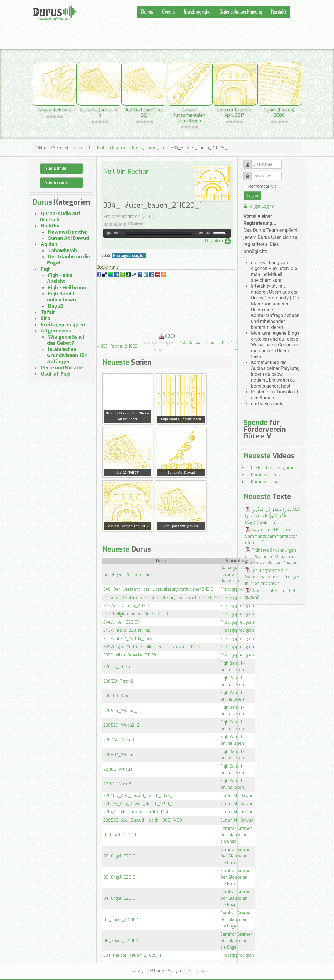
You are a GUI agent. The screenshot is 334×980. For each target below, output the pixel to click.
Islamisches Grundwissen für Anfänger (67, 355)
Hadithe (50, 226)
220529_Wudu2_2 (121, 725)
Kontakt (278, 12)
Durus (39, 5)
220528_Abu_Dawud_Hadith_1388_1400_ (144, 820)
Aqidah (49, 244)
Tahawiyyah (63, 251)
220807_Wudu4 (119, 755)
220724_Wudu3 (119, 740)
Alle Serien (56, 183)
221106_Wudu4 (118, 769)
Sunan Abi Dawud (237, 796)
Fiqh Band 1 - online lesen (62, 297)
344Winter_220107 (122, 622)
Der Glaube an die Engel (69, 260)
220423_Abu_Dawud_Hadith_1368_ (138, 812)
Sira (45, 318)
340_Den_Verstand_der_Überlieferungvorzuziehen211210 (158, 589)
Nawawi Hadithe (68, 232)
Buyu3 (56, 306)
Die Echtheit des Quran (273, 468)
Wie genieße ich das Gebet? (66, 340)
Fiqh (46, 269)
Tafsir (48, 312)
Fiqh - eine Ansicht (60, 278)
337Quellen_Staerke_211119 (130, 655)
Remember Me (263, 186)
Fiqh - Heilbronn (67, 288)
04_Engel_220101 (120, 898)
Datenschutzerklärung (241, 12)
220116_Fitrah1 (117, 667)
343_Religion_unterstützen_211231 (136, 614)
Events (168, 12)
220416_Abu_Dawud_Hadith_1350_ (138, 804)
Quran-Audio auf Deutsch (60, 217)
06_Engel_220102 (121, 941)
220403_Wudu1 (118, 696)
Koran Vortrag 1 (266, 482)
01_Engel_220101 (120, 835)
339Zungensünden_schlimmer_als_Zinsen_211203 (152, 647)
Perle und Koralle (62, 368)
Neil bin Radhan (112, 148)
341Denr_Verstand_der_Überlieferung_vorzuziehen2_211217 (161, 598)
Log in (252, 195)
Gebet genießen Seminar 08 (130, 575)
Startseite (74, 148)
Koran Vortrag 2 (266, 475)
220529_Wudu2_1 (121, 711)
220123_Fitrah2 (118, 681)
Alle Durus (55, 169)
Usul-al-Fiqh (56, 374)
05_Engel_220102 (121, 920)
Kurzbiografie (197, 12)
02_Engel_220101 (120, 856)
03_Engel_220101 (120, 877)
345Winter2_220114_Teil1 (127, 630)
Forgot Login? (259, 206)
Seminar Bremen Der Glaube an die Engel (237, 835)
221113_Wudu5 (117, 784)
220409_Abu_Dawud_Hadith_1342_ (138, 796)
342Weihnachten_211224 (127, 606)
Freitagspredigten (149, 148)
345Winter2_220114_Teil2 (128, 639)
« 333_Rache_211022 (117, 346)
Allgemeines (56, 331)
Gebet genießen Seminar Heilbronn (235, 575)
